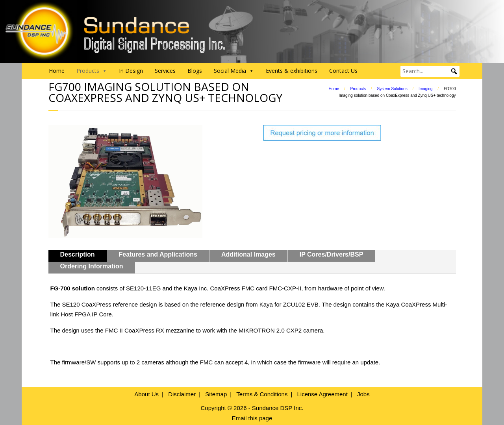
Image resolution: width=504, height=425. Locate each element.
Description (78, 254)
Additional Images (248, 254)
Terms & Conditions (262, 394)
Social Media (234, 71)
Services (165, 71)
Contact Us (343, 71)
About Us (146, 394)
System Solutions (392, 89)
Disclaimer (182, 394)
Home (57, 71)
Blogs (195, 71)
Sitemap (216, 394)
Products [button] (92, 71)
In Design (131, 71)
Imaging (426, 89)
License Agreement (322, 394)
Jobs (363, 394)
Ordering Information (92, 266)
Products (358, 89)
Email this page (252, 418)
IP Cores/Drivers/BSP (332, 254)
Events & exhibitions (292, 71)
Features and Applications (158, 254)
